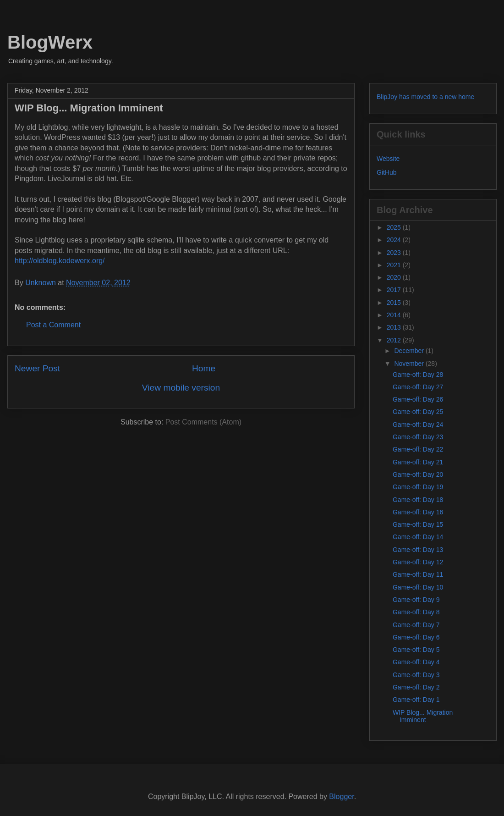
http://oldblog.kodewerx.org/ (60, 261)
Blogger (341, 797)
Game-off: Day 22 (418, 449)
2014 (395, 315)
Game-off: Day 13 (418, 550)
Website (388, 159)
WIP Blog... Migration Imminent (423, 716)
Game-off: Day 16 (418, 512)
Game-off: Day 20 (418, 474)
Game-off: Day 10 (418, 587)
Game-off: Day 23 (418, 437)
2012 (395, 340)
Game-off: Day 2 (416, 687)
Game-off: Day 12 (418, 562)
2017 (395, 290)
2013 (395, 327)
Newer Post (37, 368)
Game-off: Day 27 (418, 387)
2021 (395, 265)
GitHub (387, 172)
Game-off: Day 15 (418, 524)
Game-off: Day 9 (416, 600)
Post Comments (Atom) (203, 422)
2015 (395, 303)
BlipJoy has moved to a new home (425, 97)
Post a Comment (53, 325)
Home (204, 368)
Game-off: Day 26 (418, 399)
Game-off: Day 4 (416, 662)
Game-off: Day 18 (418, 500)
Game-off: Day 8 (416, 612)
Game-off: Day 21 (418, 462)
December (410, 351)
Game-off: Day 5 (416, 650)
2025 (395, 227)
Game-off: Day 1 (416, 700)
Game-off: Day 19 (418, 487)
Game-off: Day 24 (418, 425)
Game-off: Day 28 (418, 375)
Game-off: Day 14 (418, 537)
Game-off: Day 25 (418, 412)
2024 (395, 240)
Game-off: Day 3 (416, 675)
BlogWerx (50, 42)
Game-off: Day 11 (418, 574)
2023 (395, 253)
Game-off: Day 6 (416, 637)
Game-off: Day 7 (416, 625)
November (410, 364)
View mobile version (181, 388)
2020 (395, 277)
